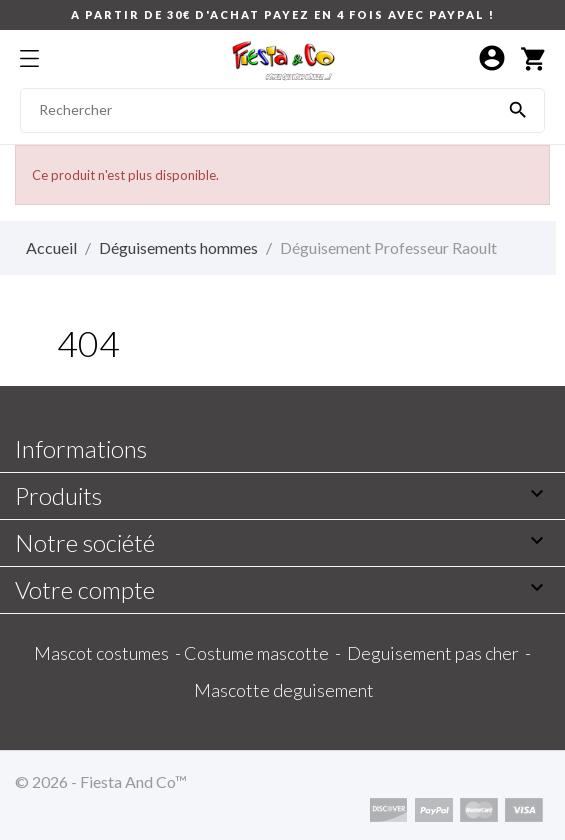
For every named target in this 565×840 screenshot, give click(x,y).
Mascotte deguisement (284, 690)
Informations (81, 448)
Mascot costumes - (109, 653)
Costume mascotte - (265, 653)
